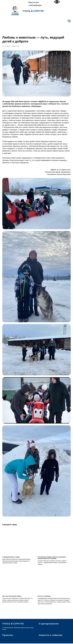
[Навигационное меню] (69, 21)
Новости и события (51, 636)
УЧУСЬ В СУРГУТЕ (33, 11)
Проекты (8, 636)
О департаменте (49, 624)
